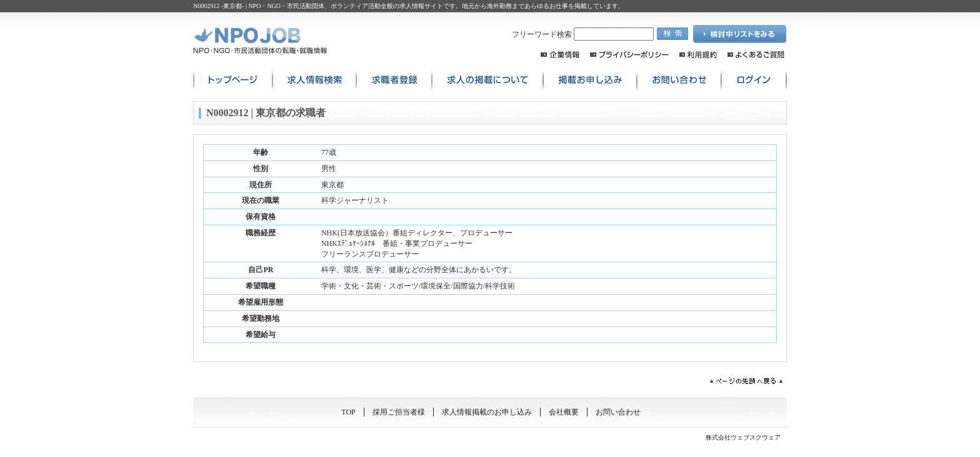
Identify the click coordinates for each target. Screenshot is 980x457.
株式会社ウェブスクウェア (743, 437)
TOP (348, 412)
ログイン (754, 80)
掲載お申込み (590, 80)
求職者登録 (394, 80)
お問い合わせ (679, 80)
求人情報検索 (314, 80)
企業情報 (560, 55)
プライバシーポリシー (629, 55)
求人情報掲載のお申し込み (487, 412)
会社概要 (564, 412)
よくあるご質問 (756, 55)
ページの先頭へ (746, 381)
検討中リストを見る (740, 34)
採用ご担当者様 (399, 412)
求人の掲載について (487, 80)
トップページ (233, 80)
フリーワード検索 (583, 34)
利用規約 (698, 55)
